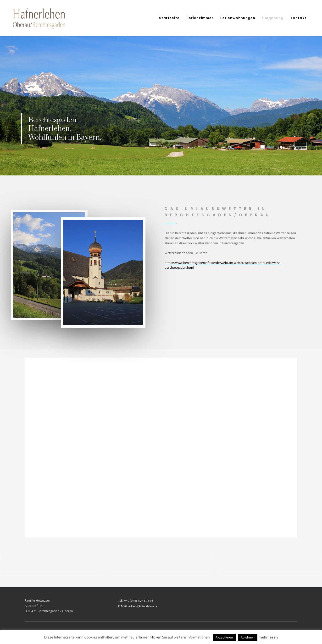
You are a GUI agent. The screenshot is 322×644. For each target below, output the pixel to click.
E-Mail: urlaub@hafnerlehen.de (138, 606)
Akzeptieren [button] (224, 637)
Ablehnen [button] (248, 637)
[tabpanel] (161, 104)
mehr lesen (268, 637)
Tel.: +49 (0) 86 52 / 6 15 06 (136, 600)
